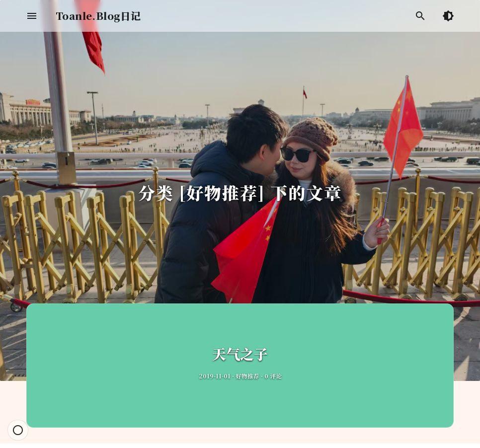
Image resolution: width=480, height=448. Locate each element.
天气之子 (240, 354)
